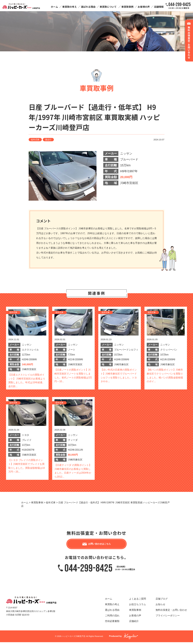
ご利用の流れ (112, 617)
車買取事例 (127, 7)
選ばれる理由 (88, 7)
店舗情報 (159, 7)
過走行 (48, 140)
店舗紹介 (134, 623)
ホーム (54, 7)
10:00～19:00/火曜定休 (180, 6)
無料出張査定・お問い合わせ (171, 612)
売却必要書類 (112, 623)
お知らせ (160, 606)
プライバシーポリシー (168, 617)
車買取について (108, 7)
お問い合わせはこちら (100, 545)
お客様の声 (144, 7)
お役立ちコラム (138, 606)
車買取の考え (70, 7)
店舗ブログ (162, 601)
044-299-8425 (89, 570)
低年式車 (35, 140)
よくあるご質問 (138, 601)
